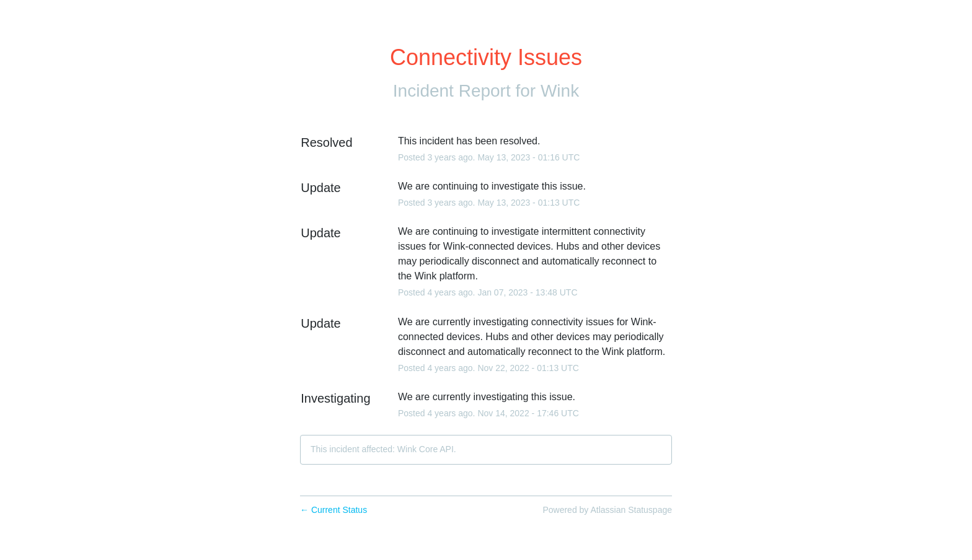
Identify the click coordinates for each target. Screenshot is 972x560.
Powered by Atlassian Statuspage (607, 510)
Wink (560, 91)
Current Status (334, 510)
